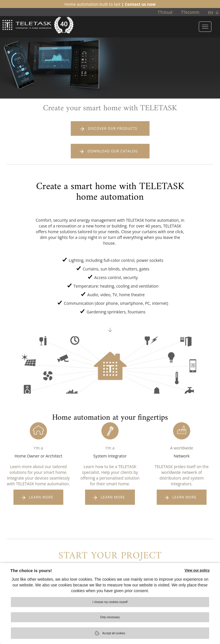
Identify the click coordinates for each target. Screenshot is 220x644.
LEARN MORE (41, 498)
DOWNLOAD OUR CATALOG (113, 152)
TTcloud (165, 12)
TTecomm (190, 12)
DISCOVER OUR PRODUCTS (113, 129)
